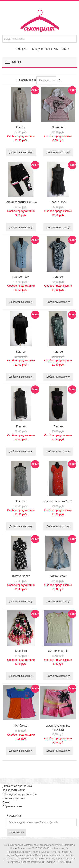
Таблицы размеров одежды (20, 794)
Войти (65, 49)
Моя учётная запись (45, 49)
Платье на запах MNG (58, 501)
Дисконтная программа (17, 786)
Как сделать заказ (14, 790)
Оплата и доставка (14, 798)
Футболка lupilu (58, 651)
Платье (21, 127)
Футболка (21, 725)
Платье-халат (21, 576)
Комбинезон (58, 576)
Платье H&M (58, 202)
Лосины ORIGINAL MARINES (58, 727)
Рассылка (14, 815)
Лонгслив (58, 127)
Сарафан (21, 651)
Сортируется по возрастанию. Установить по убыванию (60, 80)
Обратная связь (12, 806)
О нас (6, 802)
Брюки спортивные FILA (21, 202)
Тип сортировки (26, 80)
